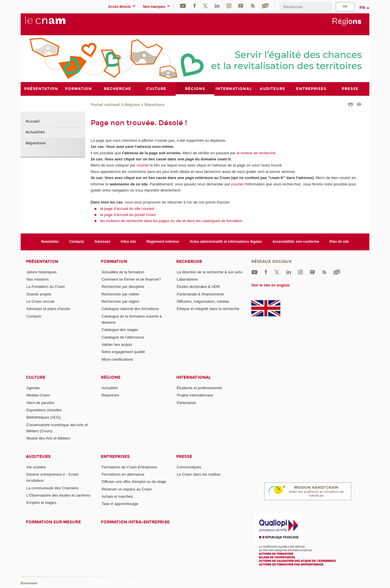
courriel (143, 165)
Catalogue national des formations (130, 309)
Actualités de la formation (123, 272)
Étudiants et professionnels (200, 388)
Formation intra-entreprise (135, 522)
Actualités (35, 132)
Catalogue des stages (120, 330)
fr (362, 8)
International (194, 377)
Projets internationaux (195, 395)
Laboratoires (187, 279)
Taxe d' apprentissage (120, 504)
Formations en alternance (123, 474)
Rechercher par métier (120, 294)
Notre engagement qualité (123, 352)
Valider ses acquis (117, 344)
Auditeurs (38, 456)
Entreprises (115, 456)
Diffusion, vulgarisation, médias (203, 301)
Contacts (77, 242)
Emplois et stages (41, 503)
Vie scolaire (36, 467)
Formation (114, 261)
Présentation (42, 261)
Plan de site (339, 242)
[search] (306, 7)
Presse (184, 456)
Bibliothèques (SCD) (44, 417)
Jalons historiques (42, 272)
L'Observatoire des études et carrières (58, 495)
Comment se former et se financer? (131, 279)
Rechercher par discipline (123, 287)
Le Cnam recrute (41, 301)
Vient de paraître (40, 402)
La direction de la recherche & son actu (210, 272)
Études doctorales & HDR (198, 287)
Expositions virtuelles (44, 410)
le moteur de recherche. (256, 153)
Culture (36, 377)
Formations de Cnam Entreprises (129, 467)
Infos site (128, 242)
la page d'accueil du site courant (127, 208)
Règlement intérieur (163, 242)
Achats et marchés (117, 496)
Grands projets (39, 294)
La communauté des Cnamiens (53, 488)
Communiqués (189, 467)
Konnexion (29, 583)
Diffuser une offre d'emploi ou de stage (134, 482)
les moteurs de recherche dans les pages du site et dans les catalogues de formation (171, 221)
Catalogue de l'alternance (123, 337)
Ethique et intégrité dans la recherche (208, 309)
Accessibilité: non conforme (296, 242)
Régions (132, 105)
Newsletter (50, 242)
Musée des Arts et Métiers (48, 438)
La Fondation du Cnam (46, 287)
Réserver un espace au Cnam (127, 489)
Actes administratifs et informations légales (226, 242)
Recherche (189, 261)
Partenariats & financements (201, 294)
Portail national (105, 105)
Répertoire (155, 105)
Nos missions (38, 279)
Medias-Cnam (38, 395)
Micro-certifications (117, 359)
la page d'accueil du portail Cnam (128, 214)
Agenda (33, 388)
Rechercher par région (120, 301)
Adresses (102, 242)
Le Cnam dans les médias (199, 474)
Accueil (33, 121)
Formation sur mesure (53, 522)
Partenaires (186, 402)
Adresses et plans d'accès (48, 309)
